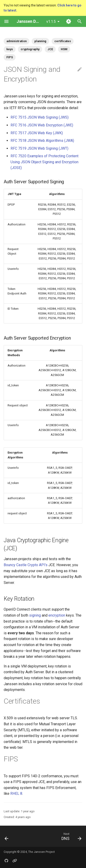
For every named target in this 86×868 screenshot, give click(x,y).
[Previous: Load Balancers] (7, 836)
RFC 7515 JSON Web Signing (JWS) (40, 117)
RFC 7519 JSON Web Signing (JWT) (39, 148)
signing (35, 615)
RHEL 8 (16, 794)
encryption (57, 615)
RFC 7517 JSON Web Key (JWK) (37, 133)
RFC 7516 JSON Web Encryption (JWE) (42, 125)
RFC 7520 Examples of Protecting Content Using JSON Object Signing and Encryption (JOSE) (44, 162)
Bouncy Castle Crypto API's (26, 565)
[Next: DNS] (71, 836)
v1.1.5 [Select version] (51, 22)
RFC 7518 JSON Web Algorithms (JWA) (42, 141)
